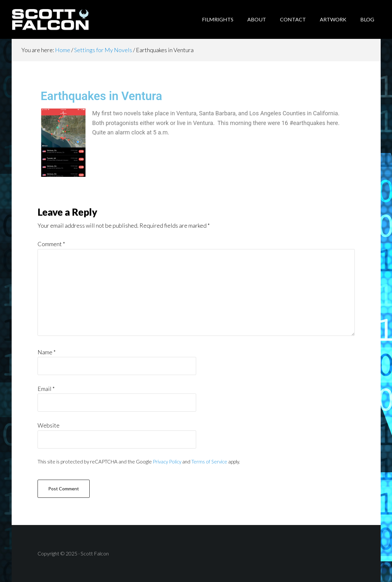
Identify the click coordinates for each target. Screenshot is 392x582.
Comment (51, 244)
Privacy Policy (167, 462)
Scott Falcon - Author (63, 19)
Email (46, 389)
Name (47, 352)
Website (49, 425)
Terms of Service (209, 462)
